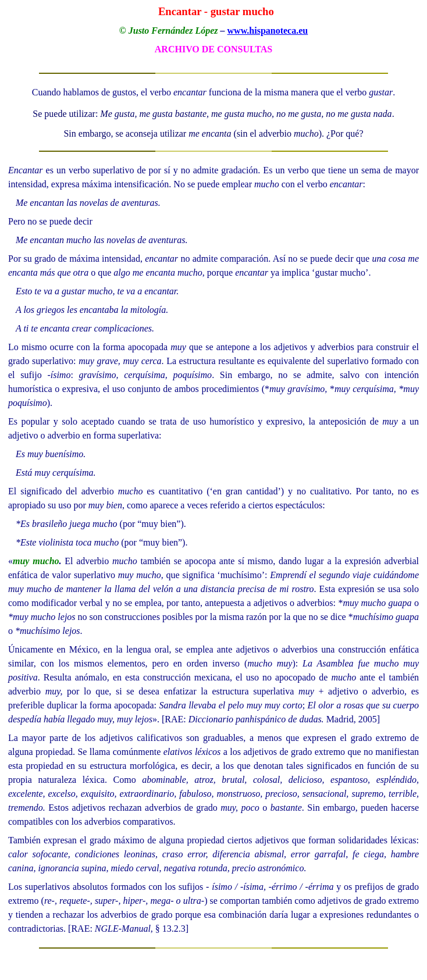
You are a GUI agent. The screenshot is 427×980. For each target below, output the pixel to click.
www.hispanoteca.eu (268, 31)
